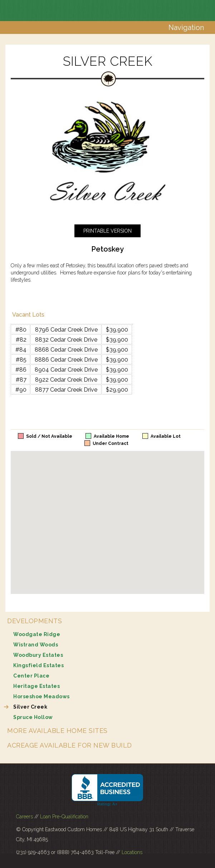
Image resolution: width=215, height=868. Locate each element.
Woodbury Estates (38, 655)
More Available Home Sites (57, 731)
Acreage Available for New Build (70, 745)
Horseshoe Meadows (41, 696)
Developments (35, 621)
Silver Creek (30, 707)
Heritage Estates (36, 686)
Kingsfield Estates (38, 665)
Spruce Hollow (33, 717)
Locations (132, 852)
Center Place (31, 676)
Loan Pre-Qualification (64, 817)
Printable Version (107, 231)
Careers (25, 817)
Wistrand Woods (36, 645)
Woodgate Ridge (37, 634)
